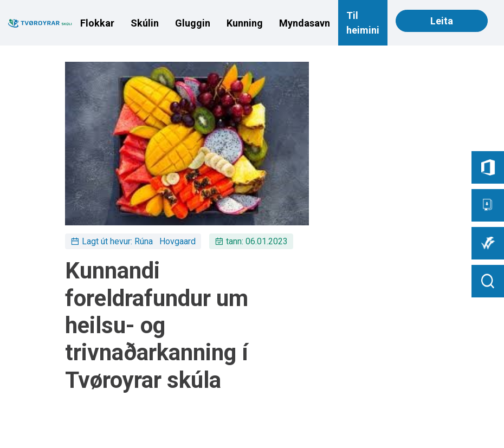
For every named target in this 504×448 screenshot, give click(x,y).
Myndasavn (305, 23)
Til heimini (363, 23)
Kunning (245, 23)
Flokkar (97, 23)
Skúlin (145, 23)
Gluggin (193, 23)
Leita (442, 21)
